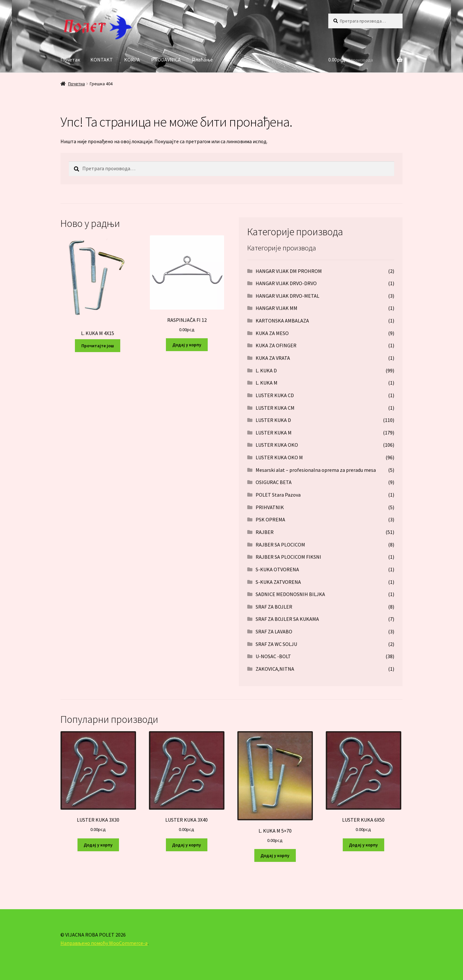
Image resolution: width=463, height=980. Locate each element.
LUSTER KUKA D (273, 420)
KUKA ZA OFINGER (276, 345)
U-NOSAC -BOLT (273, 656)
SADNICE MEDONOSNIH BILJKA (290, 594)
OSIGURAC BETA (274, 482)
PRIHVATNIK (270, 507)
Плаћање (202, 60)
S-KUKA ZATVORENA (278, 582)
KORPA (132, 60)
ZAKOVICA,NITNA (275, 669)
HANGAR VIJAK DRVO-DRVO (286, 283)
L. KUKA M (267, 383)
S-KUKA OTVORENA (277, 569)
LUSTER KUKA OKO (277, 445)
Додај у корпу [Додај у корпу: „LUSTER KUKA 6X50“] (363, 845)
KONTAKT (102, 60)
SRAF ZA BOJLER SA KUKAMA (287, 619)
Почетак (70, 60)
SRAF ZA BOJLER (274, 607)
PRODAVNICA (166, 60)
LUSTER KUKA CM (275, 408)
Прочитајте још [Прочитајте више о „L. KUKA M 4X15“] (98, 346)
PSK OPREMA (270, 519)
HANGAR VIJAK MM (277, 308)
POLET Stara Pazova (278, 495)
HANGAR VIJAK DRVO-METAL (287, 296)
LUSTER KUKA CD (275, 395)
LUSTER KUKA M (274, 433)
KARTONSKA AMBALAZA (282, 321)
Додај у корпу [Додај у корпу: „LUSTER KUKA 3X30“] (98, 845)
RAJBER (265, 532)
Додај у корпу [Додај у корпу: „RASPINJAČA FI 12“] (187, 345)
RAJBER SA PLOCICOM (280, 545)
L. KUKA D (266, 370)
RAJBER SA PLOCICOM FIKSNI (288, 557)
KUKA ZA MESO (272, 333)
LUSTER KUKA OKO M (279, 457)
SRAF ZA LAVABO (274, 631)
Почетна (77, 84)
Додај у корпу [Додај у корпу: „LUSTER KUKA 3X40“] (186, 845)
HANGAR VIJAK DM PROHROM (289, 271)
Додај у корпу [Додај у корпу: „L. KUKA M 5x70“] (275, 855)
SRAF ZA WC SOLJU (276, 644)
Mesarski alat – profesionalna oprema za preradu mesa (316, 470)
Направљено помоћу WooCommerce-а (104, 943)
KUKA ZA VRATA (273, 358)
